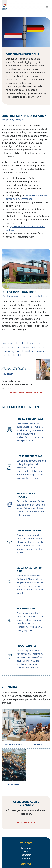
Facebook (26, 848)
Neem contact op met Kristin (26, 393)
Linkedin (26, 851)
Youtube (26, 858)
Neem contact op (26, 822)
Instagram (26, 855)
